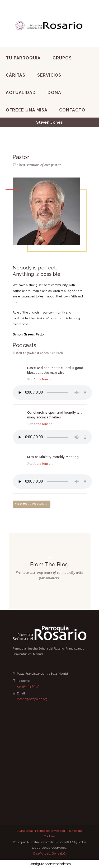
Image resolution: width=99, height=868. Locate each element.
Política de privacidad (50, 831)
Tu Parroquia (23, 58)
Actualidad (21, 93)
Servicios (49, 75)
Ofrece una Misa (27, 110)
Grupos (62, 58)
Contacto (72, 110)
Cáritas (16, 75)
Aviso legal (25, 831)
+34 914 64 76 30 (28, 686)
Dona (54, 93)
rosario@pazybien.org (32, 699)
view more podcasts (31, 504)
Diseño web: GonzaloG (49, 853)
